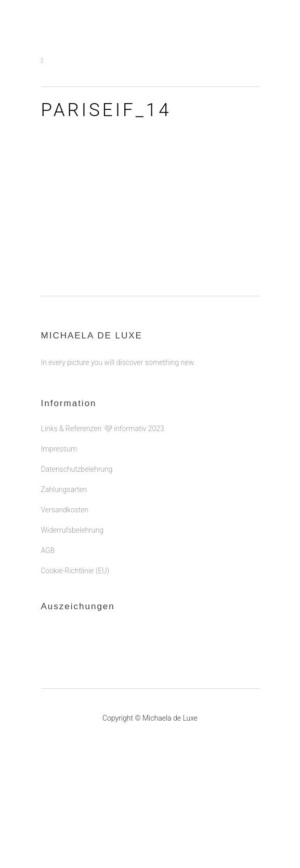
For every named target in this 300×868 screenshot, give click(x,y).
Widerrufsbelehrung (72, 530)
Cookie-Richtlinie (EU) (75, 571)
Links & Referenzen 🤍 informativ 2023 (103, 429)
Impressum (59, 449)
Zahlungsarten (64, 489)
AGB (48, 550)
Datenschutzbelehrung (77, 469)
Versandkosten (65, 510)
